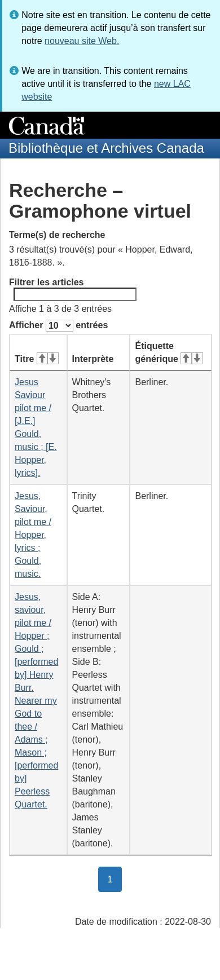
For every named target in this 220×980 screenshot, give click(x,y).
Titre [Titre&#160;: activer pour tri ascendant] (37, 359)
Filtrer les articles (73, 289)
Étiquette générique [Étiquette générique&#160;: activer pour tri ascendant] (169, 352)
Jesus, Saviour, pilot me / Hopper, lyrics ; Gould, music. (33, 535)
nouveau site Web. (82, 41)
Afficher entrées (58, 326)
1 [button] (115, 879)
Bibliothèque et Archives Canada (106, 148)
